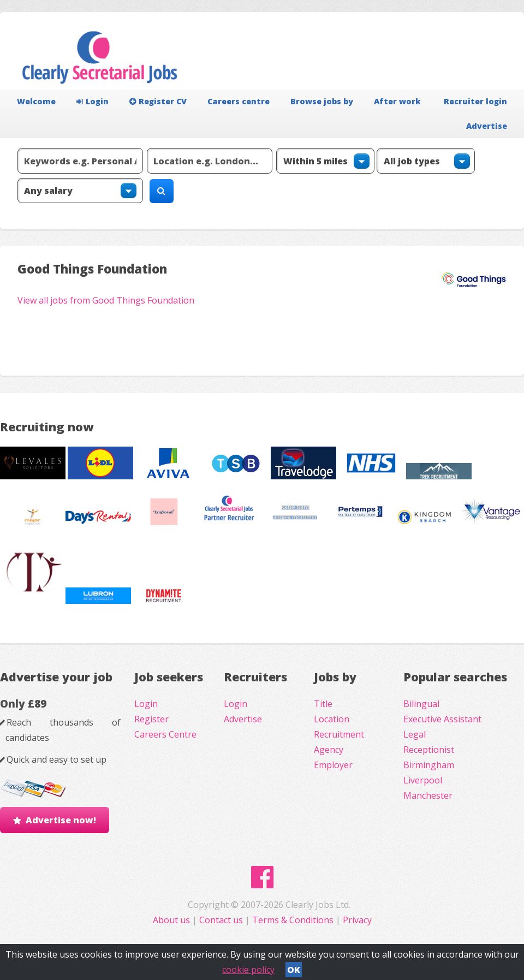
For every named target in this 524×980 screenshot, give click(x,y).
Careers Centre (165, 734)
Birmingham (429, 765)
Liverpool (423, 780)
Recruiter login (475, 101)
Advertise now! (61, 820)
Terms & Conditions (293, 920)
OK (294, 970)
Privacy (357, 920)
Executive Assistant (442, 719)
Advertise (487, 126)
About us (172, 920)
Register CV (158, 101)
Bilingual (421, 704)
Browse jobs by (322, 101)
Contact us (222, 920)
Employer (333, 765)
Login (93, 101)
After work (397, 101)
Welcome (36, 101)
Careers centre (239, 101)
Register (151, 719)
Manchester (428, 795)
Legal (415, 734)
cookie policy (248, 970)
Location (332, 719)
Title (323, 704)
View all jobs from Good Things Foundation (106, 300)
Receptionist (429, 750)
